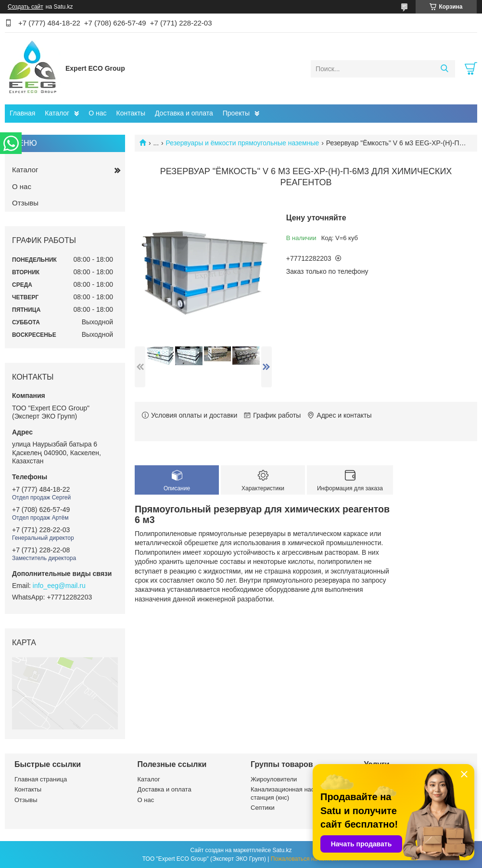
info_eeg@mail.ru (59, 586)
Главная (22, 113)
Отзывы (25, 203)
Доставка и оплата (184, 113)
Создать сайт (25, 7)
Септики (263, 808)
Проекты (236, 113)
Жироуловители (274, 779)
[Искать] (444, 69)
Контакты (131, 113)
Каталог (57, 113)
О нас (97, 113)
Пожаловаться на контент (305, 859)
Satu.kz (282, 850)
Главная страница (41, 779)
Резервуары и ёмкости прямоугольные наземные (243, 143)
